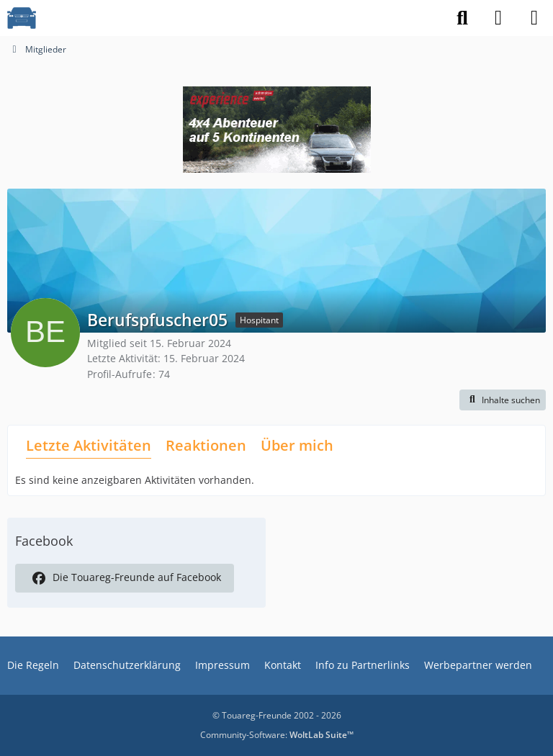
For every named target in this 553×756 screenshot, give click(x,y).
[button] (503, 400)
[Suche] (462, 18)
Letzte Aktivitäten (89, 445)
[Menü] (534, 18)
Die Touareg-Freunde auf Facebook (125, 578)
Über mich (297, 445)
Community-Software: (277, 735)
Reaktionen (206, 445)
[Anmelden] (498, 18)
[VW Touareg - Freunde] (22, 18)
